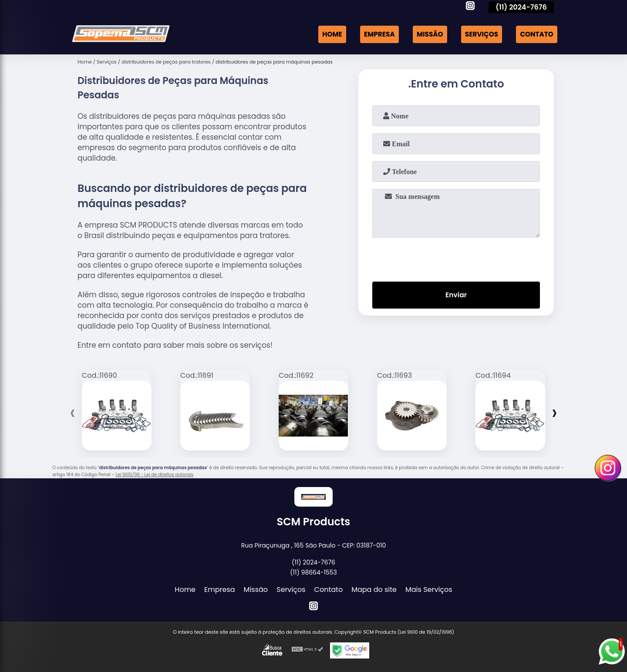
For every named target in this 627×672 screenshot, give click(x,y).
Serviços (479, 34)
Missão (425, 34)
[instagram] (470, 7)
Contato (536, 34)
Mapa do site (374, 590)
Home (324, 34)
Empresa (373, 34)
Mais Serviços (429, 590)
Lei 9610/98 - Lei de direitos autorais (155, 475)
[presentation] (456, 258)
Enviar (456, 296)
